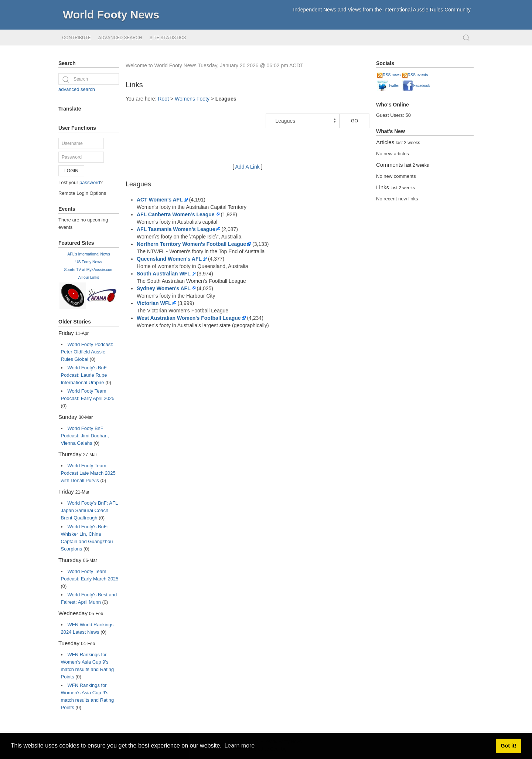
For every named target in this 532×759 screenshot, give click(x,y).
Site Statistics (168, 38)
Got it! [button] (508, 746)
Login (71, 171)
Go (354, 121)
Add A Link (248, 167)
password (90, 182)
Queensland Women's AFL (169, 259)
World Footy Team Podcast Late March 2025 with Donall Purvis (88, 473)
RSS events (415, 75)
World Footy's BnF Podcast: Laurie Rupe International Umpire (84, 375)
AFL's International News (88, 254)
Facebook (416, 86)
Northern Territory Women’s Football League (191, 244)
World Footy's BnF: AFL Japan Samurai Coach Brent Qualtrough (89, 510)
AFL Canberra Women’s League (176, 214)
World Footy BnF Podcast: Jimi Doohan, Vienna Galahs (85, 436)
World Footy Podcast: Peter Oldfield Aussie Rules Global (87, 352)
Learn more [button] (239, 746)
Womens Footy (192, 99)
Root (163, 99)
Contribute (76, 38)
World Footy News (111, 15)
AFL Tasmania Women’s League (176, 229)
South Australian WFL (164, 274)
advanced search (77, 89)
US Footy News (89, 262)
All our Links (89, 277)
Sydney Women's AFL (164, 288)
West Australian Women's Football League (189, 318)
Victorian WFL (154, 303)
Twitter (388, 86)
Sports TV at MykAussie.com (88, 270)
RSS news (389, 75)
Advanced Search (120, 38)
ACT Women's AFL (160, 200)
